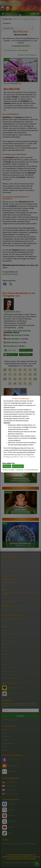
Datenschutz (20, 470)
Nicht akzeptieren (18, 466)
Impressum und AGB (8, 470)
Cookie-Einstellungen (32, 470)
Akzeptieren (7, 466)
